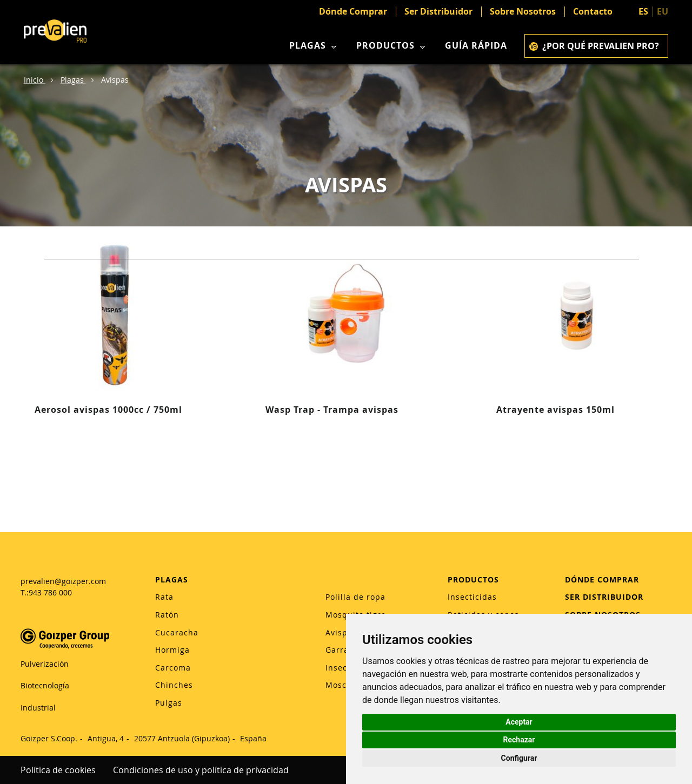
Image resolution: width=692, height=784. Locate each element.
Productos (392, 46)
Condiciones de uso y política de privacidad (201, 770)
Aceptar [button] (519, 722)
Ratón (167, 615)
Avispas (341, 632)
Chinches (174, 685)
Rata (164, 597)
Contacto (593, 12)
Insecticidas (472, 597)
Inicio (35, 80)
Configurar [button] (519, 758)
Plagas (314, 46)
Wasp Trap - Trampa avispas (332, 410)
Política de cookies (58, 770)
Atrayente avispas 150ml (555, 410)
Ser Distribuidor (438, 12)
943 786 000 (50, 592)
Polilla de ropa (355, 597)
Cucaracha (177, 632)
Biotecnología (45, 685)
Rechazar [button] (519, 740)
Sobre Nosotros (523, 12)
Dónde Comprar (353, 12)
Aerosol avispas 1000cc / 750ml (108, 410)
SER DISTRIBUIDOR (604, 597)
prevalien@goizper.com (63, 581)
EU (663, 11)
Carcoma (173, 668)
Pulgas (169, 703)
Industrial (38, 708)
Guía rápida (476, 46)
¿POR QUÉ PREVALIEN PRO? (594, 46)
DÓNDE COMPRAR (602, 579)
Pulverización (45, 664)
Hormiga (172, 650)
